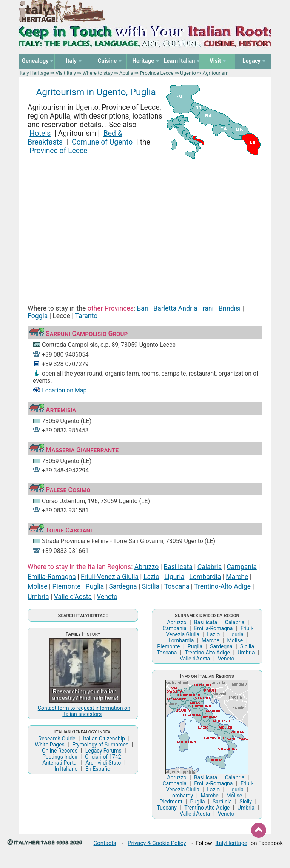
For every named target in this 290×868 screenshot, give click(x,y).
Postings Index (60, 757)
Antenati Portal (60, 763)
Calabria (210, 567)
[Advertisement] (145, 225)
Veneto (107, 597)
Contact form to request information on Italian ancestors (84, 711)
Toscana (177, 586)
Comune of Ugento (102, 142)
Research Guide (57, 739)
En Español (98, 769)
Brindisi (230, 308)
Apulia (126, 73)
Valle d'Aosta (73, 597)
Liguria (174, 577)
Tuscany (167, 808)
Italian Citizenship (104, 739)
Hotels (40, 133)
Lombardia (205, 577)
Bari (143, 308)
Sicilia (151, 586)
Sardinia (222, 802)
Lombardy (181, 796)
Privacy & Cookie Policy (157, 843)
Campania (241, 567)
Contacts (105, 843)
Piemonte (67, 586)
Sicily (246, 802)
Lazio (151, 577)
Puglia (95, 586)
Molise (37, 586)
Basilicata (178, 567)
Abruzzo (147, 567)
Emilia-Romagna (52, 577)
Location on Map (64, 390)
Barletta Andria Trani (184, 308)
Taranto (86, 316)
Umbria (38, 597)
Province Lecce (157, 73)
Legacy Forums (103, 751)
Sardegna (123, 586)
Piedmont (171, 802)
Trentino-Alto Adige (222, 586)
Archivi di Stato (103, 763)
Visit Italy (66, 73)
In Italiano (66, 769)
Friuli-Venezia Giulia (110, 577)
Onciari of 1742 (103, 757)
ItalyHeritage (231, 843)
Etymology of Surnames (100, 745)
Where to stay (98, 73)
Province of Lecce (58, 151)
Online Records (60, 751)
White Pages (49, 745)
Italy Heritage (34, 73)
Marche (237, 577)
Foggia (38, 316)
